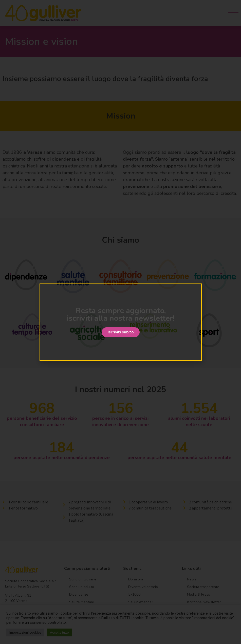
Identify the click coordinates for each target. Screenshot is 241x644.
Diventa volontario (143, 587)
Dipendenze (79, 594)
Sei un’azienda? (141, 602)
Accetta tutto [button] (59, 632)
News (192, 579)
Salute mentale (82, 602)
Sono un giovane (83, 579)
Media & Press (199, 594)
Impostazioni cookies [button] (25, 632)
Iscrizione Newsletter (204, 602)
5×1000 (134, 594)
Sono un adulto (82, 587)
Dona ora (136, 579)
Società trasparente (203, 587)
